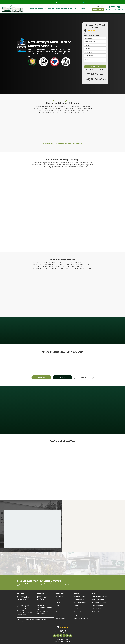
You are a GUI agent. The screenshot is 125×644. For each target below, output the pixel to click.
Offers (58, 603)
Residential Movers (80, 596)
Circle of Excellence (98, 606)
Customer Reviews (98, 612)
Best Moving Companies (99, 603)
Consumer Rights (61, 615)
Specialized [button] (52, 9)
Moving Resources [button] (69, 9)
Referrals (59, 606)
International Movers (80, 603)
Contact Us (59, 612)
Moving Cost (60, 596)
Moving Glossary (61, 618)
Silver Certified (96, 609)
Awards (84, 377)
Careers (94, 615)
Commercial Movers (80, 599)
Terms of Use (102, 80)
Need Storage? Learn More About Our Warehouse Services (62, 143)
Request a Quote (95, 67)
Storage (76, 606)
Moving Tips (59, 609)
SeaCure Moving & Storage (100, 596)
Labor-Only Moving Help (81, 618)
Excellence (41, 377)
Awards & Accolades (98, 599)
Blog (57, 599)
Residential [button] (36, 9)
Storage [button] (59, 9)
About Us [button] (78, 9)
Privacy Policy (89, 81)
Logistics (77, 609)
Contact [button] (85, 9)
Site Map (66, 640)
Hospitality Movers (79, 615)
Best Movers (62, 377)
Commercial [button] (44, 9)
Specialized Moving (80, 612)
